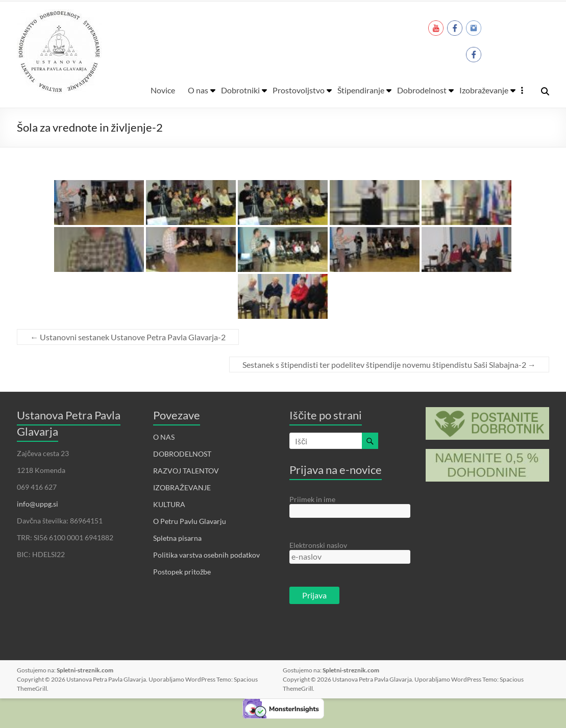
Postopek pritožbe (182, 572)
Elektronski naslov (318, 545)
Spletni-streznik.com (85, 670)
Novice (163, 90)
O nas (198, 90)
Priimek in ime (312, 499)
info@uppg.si (38, 504)
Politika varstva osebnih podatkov (206, 555)
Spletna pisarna (177, 538)
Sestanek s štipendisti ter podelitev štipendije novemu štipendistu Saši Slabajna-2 (389, 365)
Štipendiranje (361, 90)
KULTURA (169, 504)
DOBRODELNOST (182, 454)
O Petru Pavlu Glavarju (190, 521)
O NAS (164, 437)
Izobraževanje (484, 90)
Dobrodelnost (422, 90)
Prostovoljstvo (299, 90)
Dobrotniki (240, 90)
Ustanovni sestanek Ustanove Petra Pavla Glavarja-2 (128, 337)
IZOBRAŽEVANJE (182, 487)
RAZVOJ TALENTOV (186, 471)
